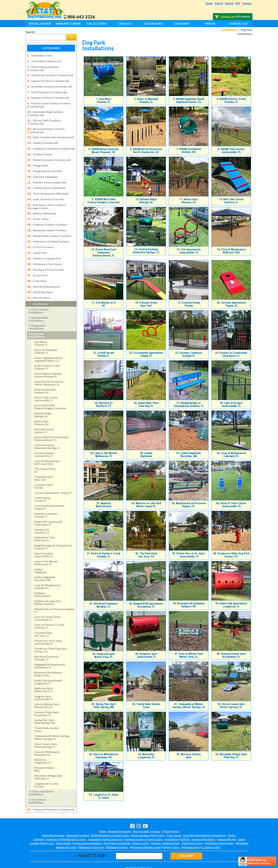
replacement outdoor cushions (49, 226)
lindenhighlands (40, 556)
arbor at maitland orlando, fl (46, 336)
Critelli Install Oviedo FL (104, 354)
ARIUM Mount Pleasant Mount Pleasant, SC (104, 151)
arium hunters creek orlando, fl (47, 352)
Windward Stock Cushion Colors (201, 841)
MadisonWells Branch (104, 505)
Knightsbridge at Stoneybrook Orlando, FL (189, 404)
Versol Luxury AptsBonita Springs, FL (231, 706)
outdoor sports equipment (46, 180)
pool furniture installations (39, 296)
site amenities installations (39, 304)
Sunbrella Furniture (78, 829)
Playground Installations (87, 837)
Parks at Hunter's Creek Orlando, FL (104, 555)
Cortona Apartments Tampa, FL (231, 304)
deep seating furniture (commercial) (43, 67)
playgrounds (38, 159)
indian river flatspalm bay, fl (45, 524)
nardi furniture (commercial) (47, 90)
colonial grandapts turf (43, 463)
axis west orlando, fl (41, 328)
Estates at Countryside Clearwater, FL (231, 354)
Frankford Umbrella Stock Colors (66, 833)
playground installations (37, 312)
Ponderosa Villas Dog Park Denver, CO (231, 555)
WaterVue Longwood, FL (146, 756)
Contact (247, 3)
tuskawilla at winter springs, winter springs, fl (52, 722)
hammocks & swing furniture (48, 231)
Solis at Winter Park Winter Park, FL (189, 655)
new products (39, 284)
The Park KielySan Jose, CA (146, 555)
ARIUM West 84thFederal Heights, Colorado (104, 201)
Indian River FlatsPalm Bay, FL (146, 404)
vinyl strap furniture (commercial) (50, 74)
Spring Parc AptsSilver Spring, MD (104, 706)
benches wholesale (42, 205)
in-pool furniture (40, 236)
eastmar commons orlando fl (46, 500)
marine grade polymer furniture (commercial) (49, 102)
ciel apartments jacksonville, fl (44, 439)
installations (37, 289)
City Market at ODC (104, 304)
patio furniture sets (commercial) (51, 133)
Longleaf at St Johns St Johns (104, 796)
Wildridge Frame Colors (219, 837)
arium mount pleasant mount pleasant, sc (48, 360)
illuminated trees (40, 55)
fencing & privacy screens (46, 257)
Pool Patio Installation (117, 837)
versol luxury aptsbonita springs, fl (46, 730)
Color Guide (153, 23)
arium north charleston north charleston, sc (49, 368)
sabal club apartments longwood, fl (48, 667)
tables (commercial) (43, 138)
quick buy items (40, 278)
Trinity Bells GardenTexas (146, 706)
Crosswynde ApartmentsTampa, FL (146, 354)
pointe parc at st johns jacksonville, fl (48, 627)
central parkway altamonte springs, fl (47, 432)
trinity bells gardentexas (46, 714)
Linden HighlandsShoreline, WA (189, 455)
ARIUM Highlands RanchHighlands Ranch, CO (189, 101)
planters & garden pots (44, 247)
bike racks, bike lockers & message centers (47, 198)
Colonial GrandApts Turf (146, 304)
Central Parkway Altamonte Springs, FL (146, 251)
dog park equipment (43, 170)
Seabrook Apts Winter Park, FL (104, 655)
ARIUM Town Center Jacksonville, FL (231, 151)
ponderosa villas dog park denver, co (51, 635)
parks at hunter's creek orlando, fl (49, 611)
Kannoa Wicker (227, 833)
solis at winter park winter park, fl (47, 691)
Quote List (228, 16)
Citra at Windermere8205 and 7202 (231, 251)
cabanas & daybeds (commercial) (51, 144)
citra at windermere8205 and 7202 (47, 447)
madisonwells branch (42, 580)
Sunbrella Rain (171, 837)
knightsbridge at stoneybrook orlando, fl (53, 532)
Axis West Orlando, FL (104, 101)
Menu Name (63, 837)
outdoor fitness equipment (47, 175)
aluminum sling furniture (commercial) (45, 110)
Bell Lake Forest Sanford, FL (231, 201)
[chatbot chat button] (257, 861)
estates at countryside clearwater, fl (48, 508)
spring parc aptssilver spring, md (45, 706)
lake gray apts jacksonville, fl (44, 540)
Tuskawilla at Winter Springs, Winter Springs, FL (189, 706)
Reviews (156, 837)
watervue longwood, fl (42, 746)
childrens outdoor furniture (47, 215)
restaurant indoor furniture (47, 220)
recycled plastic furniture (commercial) (46, 126)
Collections (97, 23)
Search (229, 3)
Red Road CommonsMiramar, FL (104, 605)
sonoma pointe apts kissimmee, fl (47, 699)
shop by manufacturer (44, 273)
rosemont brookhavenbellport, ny (48, 659)
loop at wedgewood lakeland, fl (47, 572)
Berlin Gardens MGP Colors (148, 829)
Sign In (219, 3)
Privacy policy (141, 837)
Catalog (125, 23)
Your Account (141, 825)
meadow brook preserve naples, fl (54, 595)
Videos (210, 23)
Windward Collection (91, 841)
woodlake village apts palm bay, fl (48, 762)
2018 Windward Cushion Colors (110, 829)
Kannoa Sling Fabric (204, 833)
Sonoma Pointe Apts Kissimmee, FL (231, 655)
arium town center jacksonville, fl (46, 384)
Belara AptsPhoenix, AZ (189, 201)
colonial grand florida (43, 471)
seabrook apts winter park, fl (43, 675)
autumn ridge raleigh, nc (43, 400)
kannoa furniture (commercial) (48, 95)
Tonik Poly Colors (192, 837)
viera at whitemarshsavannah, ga (47, 738)
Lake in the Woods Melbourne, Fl (104, 455)
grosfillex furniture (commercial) (50, 85)
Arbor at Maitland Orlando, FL (146, 101)
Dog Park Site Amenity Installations (205, 829)
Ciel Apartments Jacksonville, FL (189, 251)
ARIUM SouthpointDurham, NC (189, 150)
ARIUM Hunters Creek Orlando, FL (231, 101)
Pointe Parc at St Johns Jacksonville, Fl (189, 555)
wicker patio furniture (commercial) (44, 118)
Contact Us (238, 23)
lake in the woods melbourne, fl (46, 548)
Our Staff (182, 23)
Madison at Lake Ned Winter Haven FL (146, 505)
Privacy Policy (171, 825)
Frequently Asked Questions (105, 833)
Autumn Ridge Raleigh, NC (146, 201)
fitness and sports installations (41, 778)
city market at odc (45, 455)
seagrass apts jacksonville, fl (43, 683)
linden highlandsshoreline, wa (45, 564)
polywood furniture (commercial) (51, 795)
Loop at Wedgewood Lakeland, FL (231, 455)
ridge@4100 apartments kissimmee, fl (50, 651)
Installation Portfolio (177, 833)
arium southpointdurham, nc (45, 376)
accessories (37, 263)
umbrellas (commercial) (44, 61)
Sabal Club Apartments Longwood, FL (231, 605)
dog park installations (37, 320)
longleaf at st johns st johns (47, 770)
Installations (40, 23)
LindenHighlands (146, 455)
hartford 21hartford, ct (42, 516)
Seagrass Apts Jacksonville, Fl (146, 655)
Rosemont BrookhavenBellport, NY (189, 605)
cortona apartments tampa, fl (53, 478)
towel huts (37, 241)
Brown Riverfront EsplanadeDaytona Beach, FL (104, 252)
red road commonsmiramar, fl (47, 643)
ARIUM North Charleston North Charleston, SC (146, 151)
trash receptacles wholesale (48, 186)
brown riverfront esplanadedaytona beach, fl (51, 424)
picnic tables (38, 210)
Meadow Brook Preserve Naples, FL (189, 505)
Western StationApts (189, 756)
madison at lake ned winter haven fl (48, 587)
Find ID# (186, 849)
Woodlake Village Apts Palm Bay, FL (231, 756)
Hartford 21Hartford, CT (104, 404)
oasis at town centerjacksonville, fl (48, 603)
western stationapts (44, 754)
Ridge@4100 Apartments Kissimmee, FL (146, 605)
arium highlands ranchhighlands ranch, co (48, 344)
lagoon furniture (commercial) (48, 79)
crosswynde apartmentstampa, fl (49, 492)
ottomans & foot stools (45, 252)
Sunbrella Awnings (53, 829)
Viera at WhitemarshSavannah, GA (104, 756)
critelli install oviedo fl (42, 484)
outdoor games (40, 149)
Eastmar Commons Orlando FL (189, 354)
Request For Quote (119, 825)
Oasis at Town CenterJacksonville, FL (231, 505)
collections (37, 268)
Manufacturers (68, 23)
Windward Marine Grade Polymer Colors (155, 841)
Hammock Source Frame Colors (144, 833)
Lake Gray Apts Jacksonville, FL (231, 404)
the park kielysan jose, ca (43, 619)
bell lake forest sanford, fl (44, 416)
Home (209, 3)
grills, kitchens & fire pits (46, 191)
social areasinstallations (37, 786)
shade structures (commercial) (49, 154)
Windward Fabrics (117, 841)
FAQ (238, 3)
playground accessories (45, 165)
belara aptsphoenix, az (41, 408)
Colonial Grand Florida (189, 304)
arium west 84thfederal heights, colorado (50, 392)
